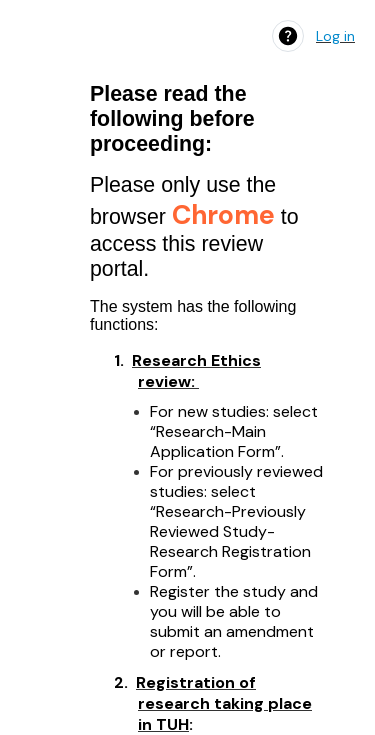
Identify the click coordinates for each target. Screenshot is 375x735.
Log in (335, 36)
